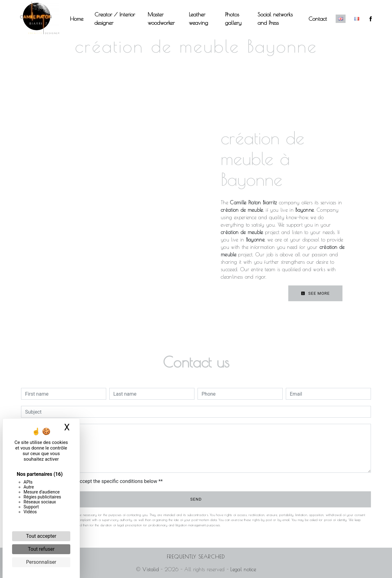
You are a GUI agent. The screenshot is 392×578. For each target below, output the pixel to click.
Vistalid (151, 569)
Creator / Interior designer (115, 19)
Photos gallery (233, 19)
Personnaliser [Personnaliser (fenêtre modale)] (41, 562)
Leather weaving (198, 19)
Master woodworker (161, 19)
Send (196, 499)
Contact (318, 19)
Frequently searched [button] (196, 556)
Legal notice (242, 569)
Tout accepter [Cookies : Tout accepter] (41, 536)
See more (315, 293)
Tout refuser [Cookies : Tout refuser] (41, 549)
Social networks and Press (275, 19)
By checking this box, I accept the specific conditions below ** (95, 481)
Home (77, 19)
